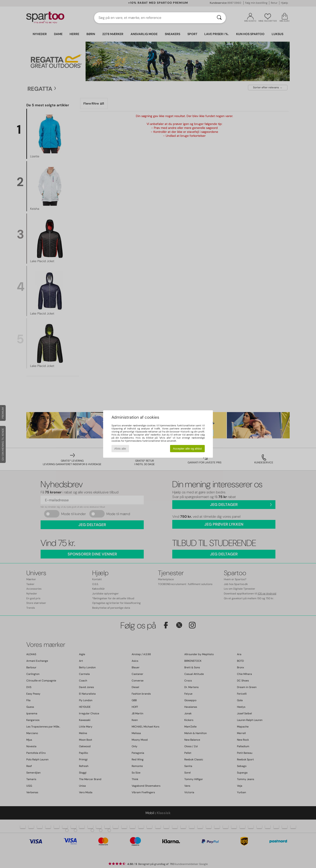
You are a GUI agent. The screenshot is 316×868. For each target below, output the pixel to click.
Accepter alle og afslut (187, 449)
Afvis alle (120, 449)
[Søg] (219, 18)
